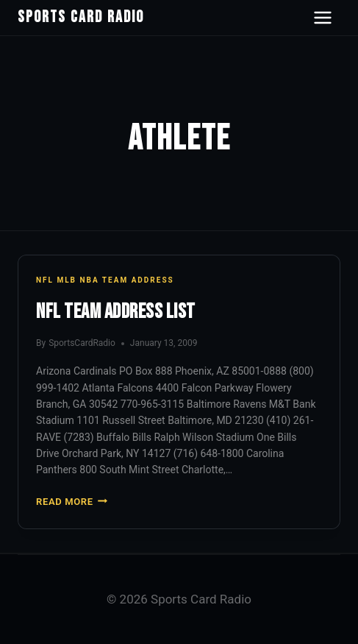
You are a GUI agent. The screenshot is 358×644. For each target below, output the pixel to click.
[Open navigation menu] (323, 18)
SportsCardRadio (82, 343)
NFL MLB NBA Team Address (105, 280)
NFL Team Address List (116, 312)
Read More (72, 502)
